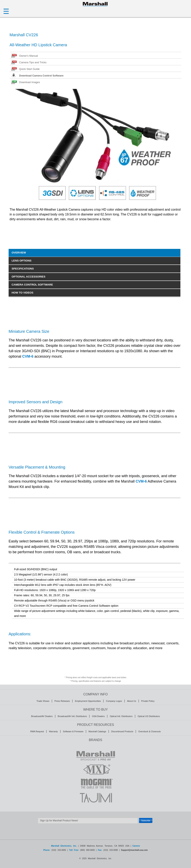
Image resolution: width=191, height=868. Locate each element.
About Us (131, 701)
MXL (95, 769)
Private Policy (148, 701)
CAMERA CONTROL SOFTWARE (32, 285)
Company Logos (114, 701)
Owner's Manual (29, 56)
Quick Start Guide (29, 69)
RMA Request (37, 731)
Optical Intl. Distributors (121, 716)
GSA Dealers (98, 716)
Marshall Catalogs (97, 731)
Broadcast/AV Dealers (42, 716)
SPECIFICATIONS (23, 269)
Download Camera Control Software (41, 76)
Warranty (53, 731)
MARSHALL (95, 755)
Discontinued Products (122, 731)
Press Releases (62, 701)
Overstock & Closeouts (150, 731)
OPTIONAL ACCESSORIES (28, 277)
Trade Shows (43, 701)
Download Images (30, 82)
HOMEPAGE (95, 4)
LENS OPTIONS (21, 261)
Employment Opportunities (88, 701)
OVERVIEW (19, 253)
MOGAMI (95, 784)
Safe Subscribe (96, 826)
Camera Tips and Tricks (33, 62)
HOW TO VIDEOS (22, 293)
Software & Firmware (73, 731)
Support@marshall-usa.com (134, 850)
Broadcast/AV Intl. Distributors (72, 716)
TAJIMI (95, 798)
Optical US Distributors (149, 716)
